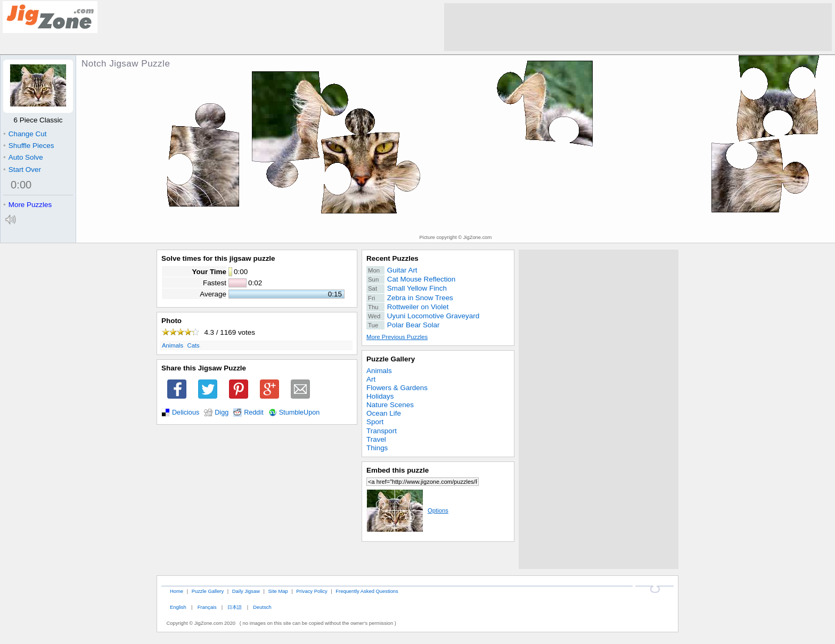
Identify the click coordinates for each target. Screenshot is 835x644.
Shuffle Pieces (28, 146)
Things (377, 448)
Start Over (22, 170)
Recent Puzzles (392, 258)
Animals (173, 345)
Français (207, 607)
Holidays (380, 396)
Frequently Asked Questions (367, 591)
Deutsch (262, 607)
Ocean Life (384, 413)
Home (177, 591)
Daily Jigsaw (246, 591)
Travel (376, 439)
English (178, 607)
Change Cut (25, 134)
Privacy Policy (312, 591)
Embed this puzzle (398, 470)
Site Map (278, 591)
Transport (382, 431)
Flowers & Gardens (397, 388)
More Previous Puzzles (397, 337)
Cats (194, 345)
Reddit (254, 412)
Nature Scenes (390, 405)
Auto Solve (23, 157)
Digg (222, 412)
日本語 (235, 607)
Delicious (186, 412)
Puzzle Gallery (391, 359)
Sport (375, 422)
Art (371, 379)
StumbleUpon (300, 412)
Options (407, 510)
